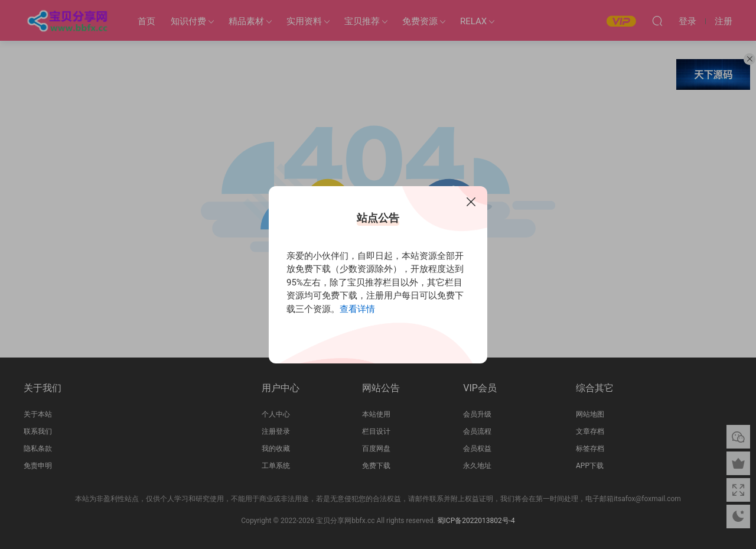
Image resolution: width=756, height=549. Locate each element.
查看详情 (357, 309)
